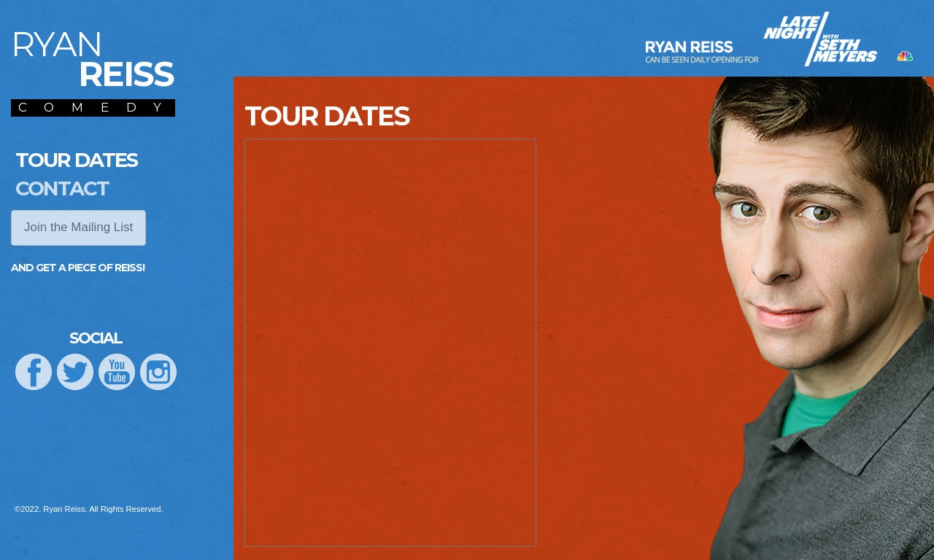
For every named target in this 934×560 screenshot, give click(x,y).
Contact (62, 188)
